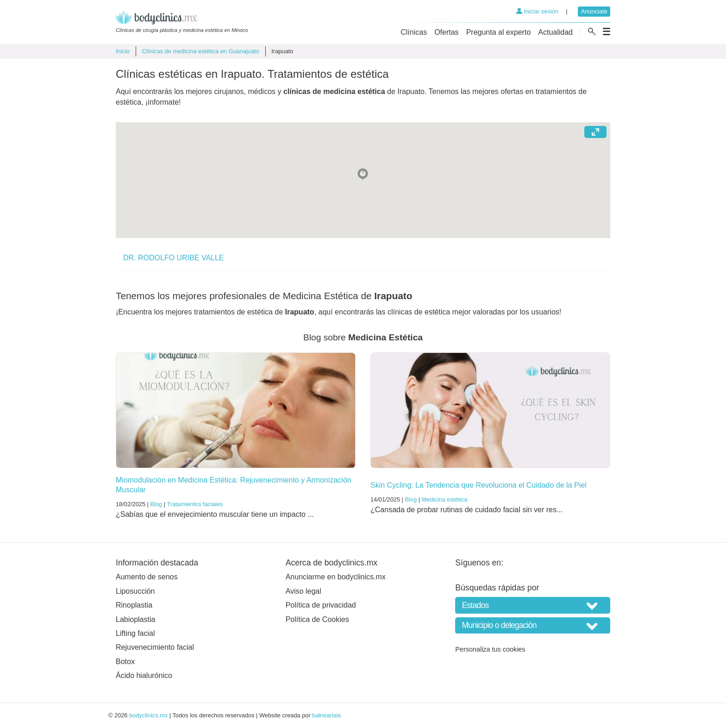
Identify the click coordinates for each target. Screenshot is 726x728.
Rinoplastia (134, 605)
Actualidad (555, 32)
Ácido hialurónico (144, 675)
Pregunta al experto (499, 32)
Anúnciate (594, 11)
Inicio (123, 51)
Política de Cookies (317, 619)
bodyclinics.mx (148, 715)
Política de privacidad (321, 605)
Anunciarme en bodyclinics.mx (336, 577)
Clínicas (414, 32)
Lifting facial (135, 633)
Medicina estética (445, 499)
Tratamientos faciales (195, 504)
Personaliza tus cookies (490, 649)
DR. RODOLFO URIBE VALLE (174, 258)
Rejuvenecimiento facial (155, 647)
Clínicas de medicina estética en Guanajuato (200, 51)
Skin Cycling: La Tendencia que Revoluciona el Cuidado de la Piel (479, 485)
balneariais (326, 715)
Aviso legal (304, 591)
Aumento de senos (147, 577)
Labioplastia (135, 619)
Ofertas (446, 32)
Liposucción (135, 591)
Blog (156, 504)
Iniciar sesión (537, 11)
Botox (125, 662)
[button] (363, 173)
